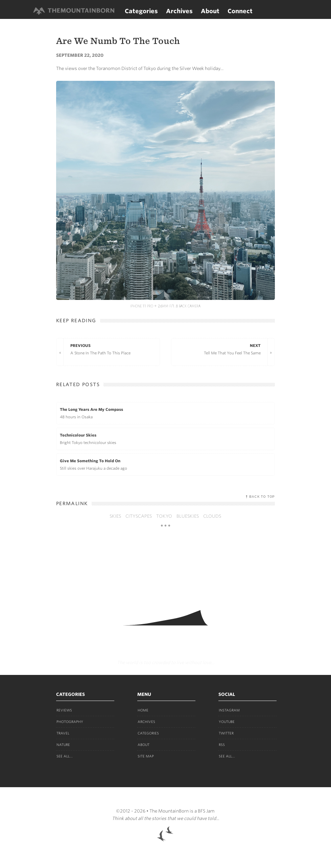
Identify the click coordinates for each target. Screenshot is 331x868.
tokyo (164, 516)
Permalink (72, 503)
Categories (141, 11)
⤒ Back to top (260, 497)
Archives (179, 11)
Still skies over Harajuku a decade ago (165, 464)
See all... (65, 756)
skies (115, 516)
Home (143, 710)
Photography (70, 722)
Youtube (227, 722)
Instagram (229, 710)
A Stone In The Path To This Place (112, 349)
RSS (222, 745)
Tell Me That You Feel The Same (219, 349)
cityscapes (139, 516)
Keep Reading (76, 321)
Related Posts (78, 384)
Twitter (226, 733)
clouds (212, 516)
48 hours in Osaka (165, 413)
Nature (63, 745)
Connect (240, 11)
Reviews (64, 710)
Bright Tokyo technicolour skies (165, 438)
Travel (63, 733)
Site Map (146, 756)
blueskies (188, 516)
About (210, 11)
